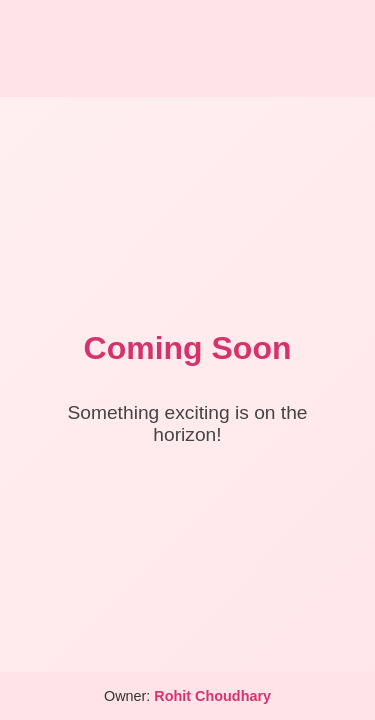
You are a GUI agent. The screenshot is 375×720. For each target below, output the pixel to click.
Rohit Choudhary (212, 696)
